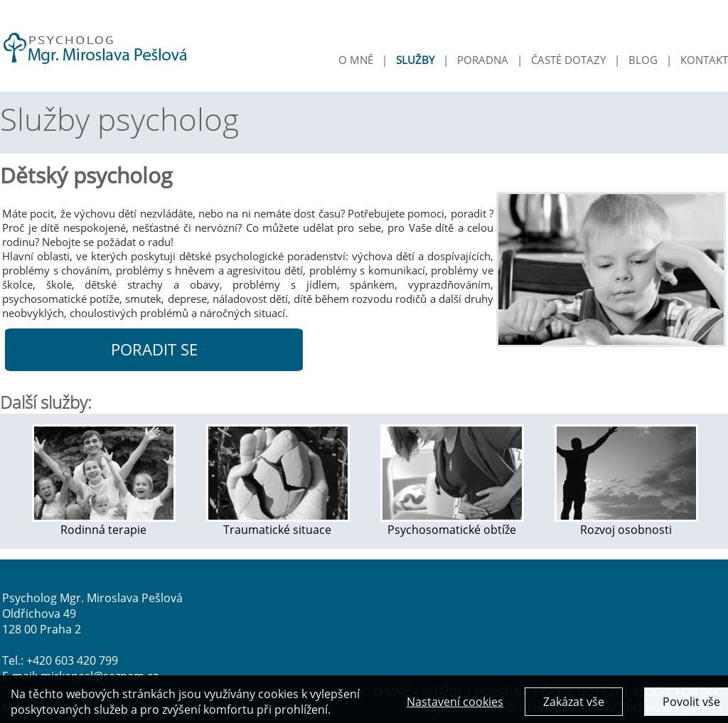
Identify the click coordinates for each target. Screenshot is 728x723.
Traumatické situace (278, 524)
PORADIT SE (154, 349)
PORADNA (483, 60)
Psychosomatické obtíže (452, 524)
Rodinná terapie (104, 524)
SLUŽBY (415, 60)
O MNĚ (356, 60)
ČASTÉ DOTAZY (568, 60)
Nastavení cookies (455, 705)
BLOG (643, 60)
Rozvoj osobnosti (626, 524)
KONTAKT (704, 60)
